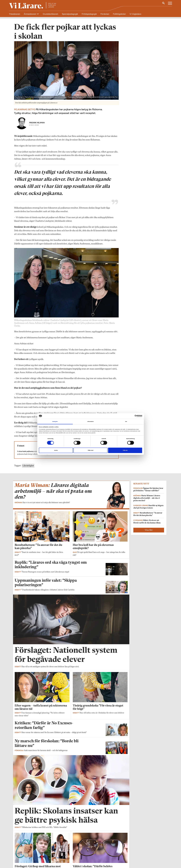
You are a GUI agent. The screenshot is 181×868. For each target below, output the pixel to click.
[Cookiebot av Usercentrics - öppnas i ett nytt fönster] (132, 416)
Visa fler (149, 532)
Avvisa (56, 450)
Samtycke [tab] (55, 421)
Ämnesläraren (30, 14)
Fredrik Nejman (37, 124)
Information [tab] (90, 421)
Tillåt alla (125, 450)
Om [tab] (126, 421)
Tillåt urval (90, 450)
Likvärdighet (28, 467)
